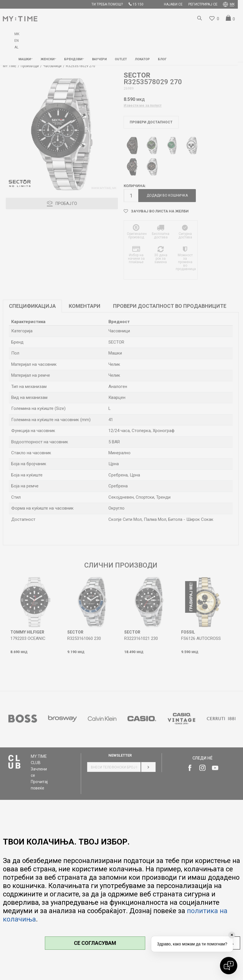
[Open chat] (229, 966)
